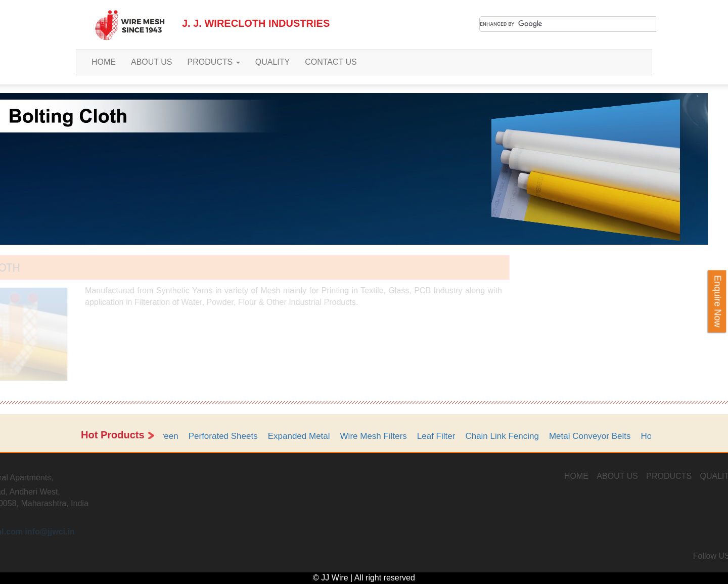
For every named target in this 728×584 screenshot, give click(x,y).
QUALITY (272, 62)
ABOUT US (152, 62)
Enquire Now (717, 301)
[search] (568, 24)
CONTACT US (331, 62)
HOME (104, 62)
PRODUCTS (214, 62)
